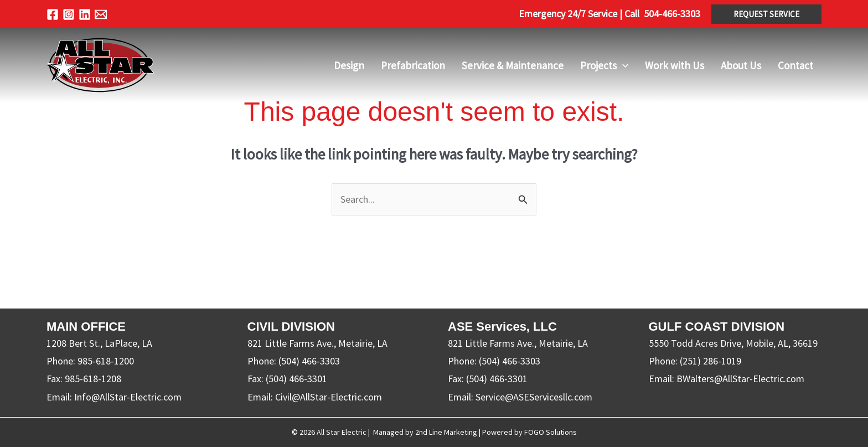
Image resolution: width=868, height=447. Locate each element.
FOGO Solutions (551, 432)
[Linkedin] (85, 14)
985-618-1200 (106, 361)
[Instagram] (69, 14)
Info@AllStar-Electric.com (128, 397)
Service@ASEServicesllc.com (534, 397)
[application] (622, 65)
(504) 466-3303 (309, 361)
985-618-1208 (93, 379)
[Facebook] (53, 14)
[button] (766, 14)
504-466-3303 (672, 14)
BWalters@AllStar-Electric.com (740, 379)
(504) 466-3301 (296, 379)
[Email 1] (101, 14)
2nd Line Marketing (446, 432)
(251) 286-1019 (711, 361)
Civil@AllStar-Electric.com (329, 397)
